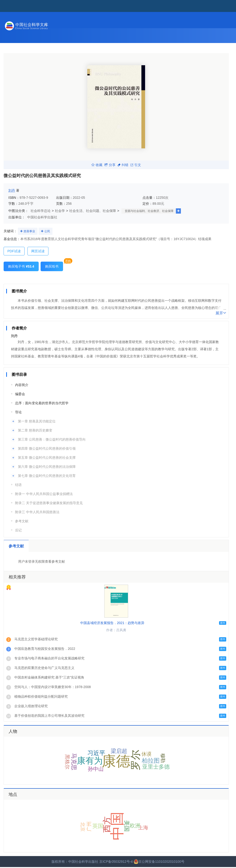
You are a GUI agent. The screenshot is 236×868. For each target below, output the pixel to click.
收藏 (97, 165)
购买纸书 (52, 266)
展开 (221, 313)
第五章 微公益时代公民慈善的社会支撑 (47, 458)
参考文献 (22, 521)
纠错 (123, 165)
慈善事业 (29, 231)
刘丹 (12, 190)
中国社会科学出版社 (42, 217)
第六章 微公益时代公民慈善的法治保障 (47, 467)
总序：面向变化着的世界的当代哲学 (42, 403)
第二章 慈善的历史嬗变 (35, 430)
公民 (47, 231)
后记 (18, 530)
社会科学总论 (41, 211)
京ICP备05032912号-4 (116, 862)
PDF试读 (14, 251)
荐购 (68, 261)
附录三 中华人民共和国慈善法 (37, 512)
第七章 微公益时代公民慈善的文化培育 (47, 476)
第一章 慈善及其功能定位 (37, 421)
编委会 (20, 394)
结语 (18, 485)
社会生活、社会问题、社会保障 (93, 211)
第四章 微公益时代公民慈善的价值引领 (47, 448)
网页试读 (38, 251)
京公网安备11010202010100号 (159, 862)
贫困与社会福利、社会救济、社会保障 (149, 211)
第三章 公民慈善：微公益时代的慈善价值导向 (52, 439)
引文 (136, 165)
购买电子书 (21, 266)
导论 (18, 412)
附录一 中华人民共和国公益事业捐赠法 (44, 494)
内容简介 (22, 385)
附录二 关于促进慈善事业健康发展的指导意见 (49, 503)
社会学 (60, 211)
